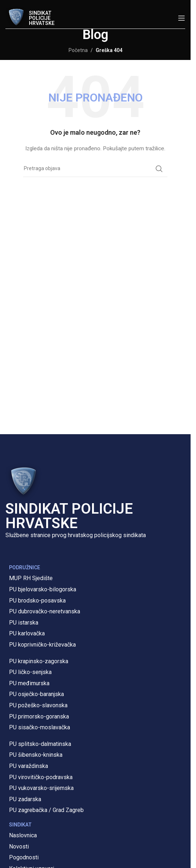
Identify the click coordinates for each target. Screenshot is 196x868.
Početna (78, 50)
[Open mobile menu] (182, 18)
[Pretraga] (95, 169)
